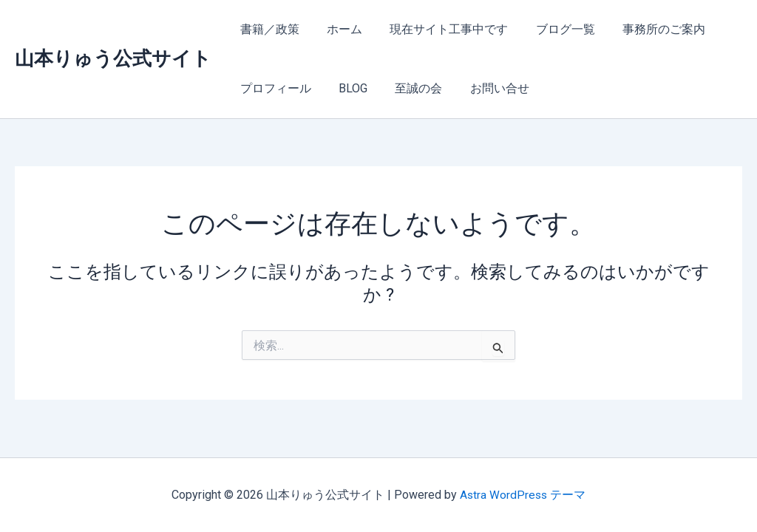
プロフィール (274, 88)
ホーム (339, 29)
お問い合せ (486, 88)
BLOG (347, 88)
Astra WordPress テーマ (523, 495)
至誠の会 (409, 88)
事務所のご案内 (646, 29)
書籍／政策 (268, 29)
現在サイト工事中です (439, 29)
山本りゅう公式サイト (113, 58)
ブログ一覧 (551, 29)
